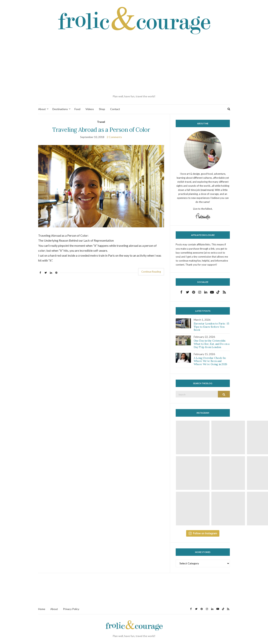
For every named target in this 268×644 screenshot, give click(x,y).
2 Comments (114, 137)
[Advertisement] (134, 65)
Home (42, 609)
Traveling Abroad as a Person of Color (101, 130)
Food (77, 109)
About (42, 109)
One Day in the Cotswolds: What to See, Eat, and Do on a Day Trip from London (212, 344)
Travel (101, 122)
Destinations (60, 109)
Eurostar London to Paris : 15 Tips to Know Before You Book (211, 327)
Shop (102, 109)
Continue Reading (151, 272)
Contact (115, 109)
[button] (101, 186)
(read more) (207, 190)
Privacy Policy (71, 609)
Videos (90, 109)
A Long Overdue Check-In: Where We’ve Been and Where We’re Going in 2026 (210, 361)
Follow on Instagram (203, 533)
